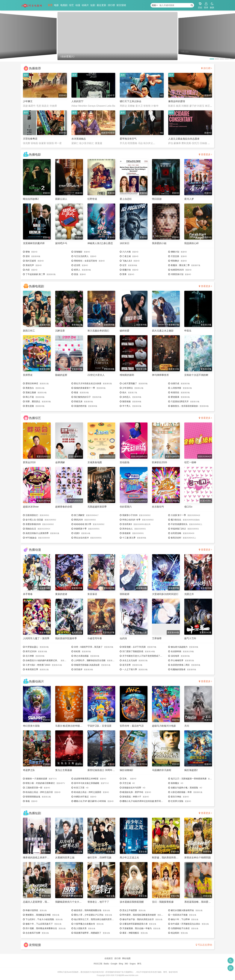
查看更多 (205, 154)
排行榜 (111, 5)
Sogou (133, 964)
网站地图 (126, 958)
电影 (56, 5)
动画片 (85, 5)
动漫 (78, 5)
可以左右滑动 (204, 945)
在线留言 (109, 958)
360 (126, 964)
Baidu (106, 964)
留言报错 (121, 5)
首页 (50, 5)
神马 (139, 964)
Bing (121, 964)
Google (114, 964)
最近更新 (101, 5)
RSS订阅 (98, 964)
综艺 (71, 5)
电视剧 (64, 5)
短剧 (93, 5)
